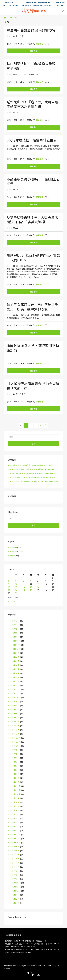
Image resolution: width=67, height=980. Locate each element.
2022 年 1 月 (15, 830)
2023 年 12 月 (15, 738)
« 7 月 (10, 601)
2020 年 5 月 (15, 903)
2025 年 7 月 (15, 661)
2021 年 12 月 (15, 835)
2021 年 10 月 (15, 843)
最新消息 (40, 44)
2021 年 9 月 (15, 847)
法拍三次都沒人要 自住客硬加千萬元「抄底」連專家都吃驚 (32, 307)
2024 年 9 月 (15, 701)
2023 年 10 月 (15, 746)
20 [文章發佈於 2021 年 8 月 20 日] (38, 587)
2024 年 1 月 (15, 734)
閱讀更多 (33, 51)
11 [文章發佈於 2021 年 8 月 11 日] (24, 584)
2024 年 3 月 (15, 726)
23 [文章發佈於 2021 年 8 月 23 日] (9, 590)
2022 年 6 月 (15, 810)
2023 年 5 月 (15, 766)
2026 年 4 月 (15, 625)
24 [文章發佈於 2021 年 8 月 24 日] (16, 590)
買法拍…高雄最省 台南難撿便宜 (31, 30)
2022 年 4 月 (15, 818)
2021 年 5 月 (15, 863)
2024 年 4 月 (15, 722)
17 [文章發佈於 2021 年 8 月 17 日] (16, 587)
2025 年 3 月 (15, 677)
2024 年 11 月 (15, 693)
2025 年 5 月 (15, 669)
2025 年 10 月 (15, 649)
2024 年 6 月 (15, 714)
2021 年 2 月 (15, 875)
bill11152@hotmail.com (10, 5)
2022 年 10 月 (15, 794)
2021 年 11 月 (15, 839)
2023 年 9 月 (15, 750)
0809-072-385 (10, 2)
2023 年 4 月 (15, 770)
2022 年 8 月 (15, 802)
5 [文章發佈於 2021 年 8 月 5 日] (30, 581)
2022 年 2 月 (15, 826)
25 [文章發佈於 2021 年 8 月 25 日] (24, 590)
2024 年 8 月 (15, 705)
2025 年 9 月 (15, 653)
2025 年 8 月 (15, 657)
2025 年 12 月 (15, 641)
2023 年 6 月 (15, 762)
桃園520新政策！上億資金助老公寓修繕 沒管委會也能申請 (31, 477)
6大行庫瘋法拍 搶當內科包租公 (32, 140)
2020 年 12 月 (15, 883)
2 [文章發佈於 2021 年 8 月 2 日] (8, 581)
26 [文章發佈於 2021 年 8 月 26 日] (31, 590)
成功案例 (13, 547)
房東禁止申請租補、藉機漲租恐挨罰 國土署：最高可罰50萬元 (33, 481)
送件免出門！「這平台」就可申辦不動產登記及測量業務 (32, 104)
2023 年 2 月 (15, 778)
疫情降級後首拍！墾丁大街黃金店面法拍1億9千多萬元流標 (32, 219)
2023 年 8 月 (15, 754)
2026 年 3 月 (15, 629)
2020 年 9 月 (15, 895)
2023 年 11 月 (15, 742)
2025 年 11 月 (15, 645)
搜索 (33, 444)
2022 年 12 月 (15, 786)
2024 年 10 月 (15, 697)
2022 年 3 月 (15, 822)
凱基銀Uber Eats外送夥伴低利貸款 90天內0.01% (33, 258)
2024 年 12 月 (15, 689)
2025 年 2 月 (15, 681)
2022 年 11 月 (15, 790)
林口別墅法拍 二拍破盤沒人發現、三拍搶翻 (33, 66)
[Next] (46, 425)
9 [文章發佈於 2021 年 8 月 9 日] (8, 584)
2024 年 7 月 (15, 710)
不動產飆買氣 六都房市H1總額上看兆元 (33, 181)
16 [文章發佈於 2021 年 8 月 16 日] (9, 587)
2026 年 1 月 (15, 637)
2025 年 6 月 (15, 665)
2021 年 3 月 (15, 871)
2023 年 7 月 (15, 758)
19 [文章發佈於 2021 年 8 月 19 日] (31, 587)
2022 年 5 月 (15, 814)
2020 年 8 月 (15, 899)
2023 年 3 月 (15, 774)
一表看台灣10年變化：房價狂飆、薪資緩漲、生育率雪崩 (31, 469)
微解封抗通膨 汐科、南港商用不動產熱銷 (33, 348)
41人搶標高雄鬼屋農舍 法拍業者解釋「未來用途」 (33, 386)
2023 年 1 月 (15, 782)
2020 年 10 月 (15, 891)
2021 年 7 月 (15, 855)
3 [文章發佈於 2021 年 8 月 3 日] (16, 581)
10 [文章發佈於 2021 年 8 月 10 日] (16, 584)
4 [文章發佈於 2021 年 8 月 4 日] (23, 581)
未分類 (12, 555)
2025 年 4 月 (15, 673)
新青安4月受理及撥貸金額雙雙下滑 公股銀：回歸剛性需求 (31, 473)
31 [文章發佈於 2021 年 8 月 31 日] (16, 593)
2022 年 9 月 (15, 798)
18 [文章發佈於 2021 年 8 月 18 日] (24, 587)
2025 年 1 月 (15, 685)
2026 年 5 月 (15, 621)
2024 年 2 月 (15, 730)
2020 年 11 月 (15, 887)
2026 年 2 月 (15, 633)
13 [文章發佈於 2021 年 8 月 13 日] (38, 584)
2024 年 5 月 (15, 718)
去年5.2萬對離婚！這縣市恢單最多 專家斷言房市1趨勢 (30, 465)
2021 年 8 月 (15, 851)
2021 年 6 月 (15, 859)
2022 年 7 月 (15, 806)
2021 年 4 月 (15, 867)
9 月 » (16, 601)
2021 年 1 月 (15, 879)
